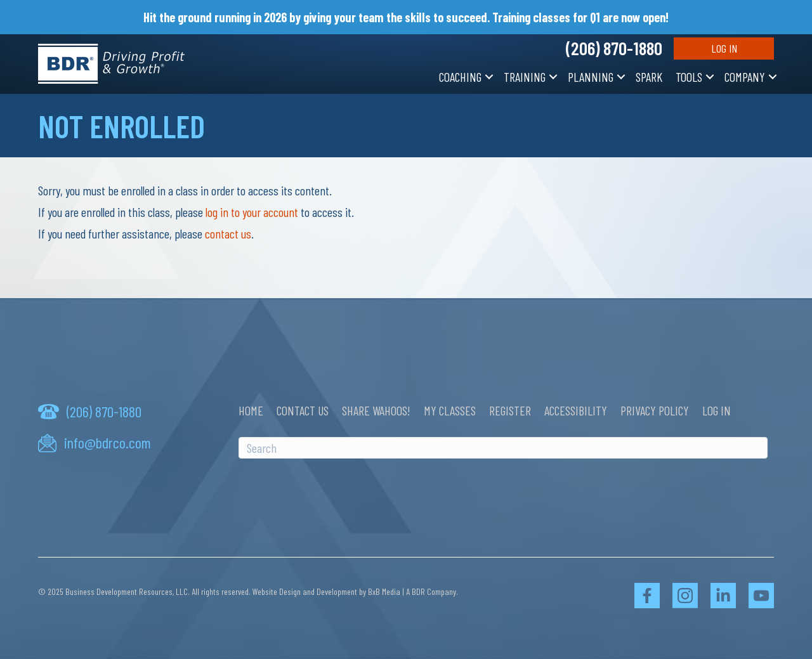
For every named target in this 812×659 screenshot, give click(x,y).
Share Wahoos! (376, 410)
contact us (228, 233)
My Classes (450, 410)
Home (251, 410)
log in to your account (252, 212)
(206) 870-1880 (614, 48)
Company (745, 77)
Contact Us (303, 410)
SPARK (649, 77)
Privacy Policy (655, 410)
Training (525, 77)
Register (510, 410)
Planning (591, 77)
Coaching (460, 77)
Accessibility (576, 410)
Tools (689, 77)
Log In (724, 48)
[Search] (503, 448)
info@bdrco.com (108, 443)
